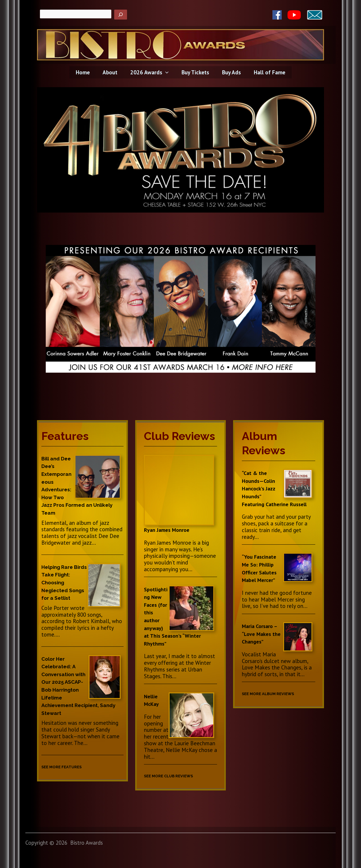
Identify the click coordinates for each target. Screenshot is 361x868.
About (111, 72)
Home (84, 72)
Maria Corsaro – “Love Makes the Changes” (262, 634)
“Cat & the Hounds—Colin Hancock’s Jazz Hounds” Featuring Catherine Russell (276, 488)
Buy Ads (231, 72)
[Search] (121, 15)
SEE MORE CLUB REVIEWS (175, 776)
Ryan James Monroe (168, 530)
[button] (166, 72)
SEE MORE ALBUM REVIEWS (275, 693)
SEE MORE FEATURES (67, 767)
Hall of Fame (268, 72)
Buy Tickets (195, 72)
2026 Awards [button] (150, 72)
